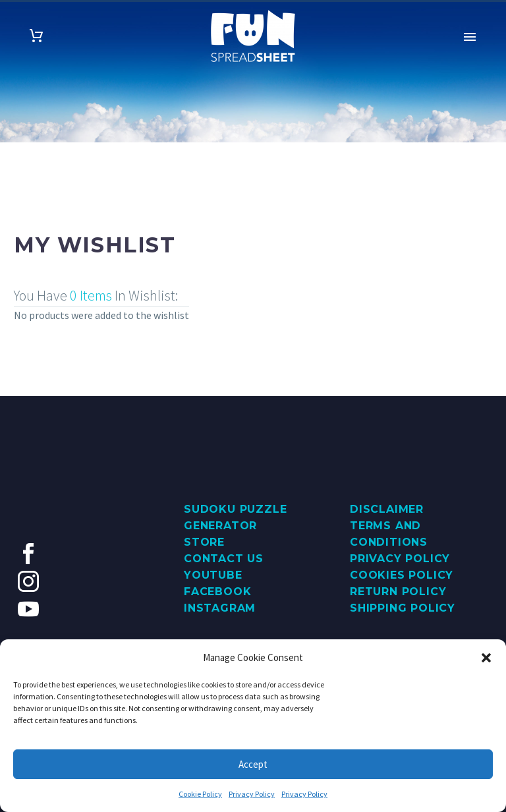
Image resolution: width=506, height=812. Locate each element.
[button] (486, 658)
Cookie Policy (200, 794)
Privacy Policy (252, 794)
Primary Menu (470, 37)
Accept (253, 764)
